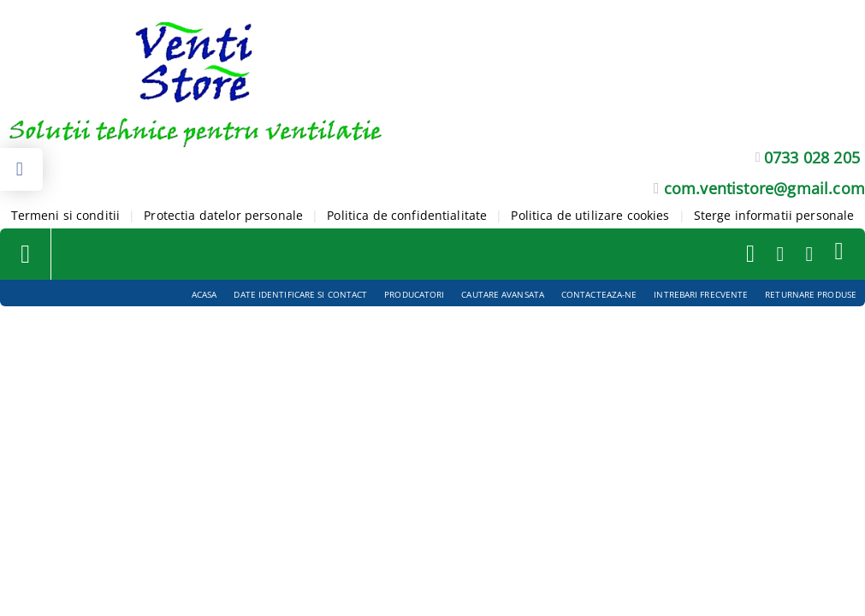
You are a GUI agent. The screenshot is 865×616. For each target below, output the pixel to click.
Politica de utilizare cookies (590, 215)
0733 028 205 (812, 157)
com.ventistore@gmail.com (764, 188)
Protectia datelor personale (223, 215)
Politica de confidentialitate (407, 215)
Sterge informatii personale (774, 215)
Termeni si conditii (66, 215)
